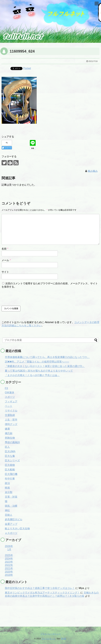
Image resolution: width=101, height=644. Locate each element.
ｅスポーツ (11, 533)
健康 (7, 429)
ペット (9, 406)
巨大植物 (10, 465)
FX (6, 388)
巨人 (7, 447)
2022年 (9, 565)
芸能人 (9, 515)
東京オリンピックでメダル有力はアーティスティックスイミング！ (42, 593)
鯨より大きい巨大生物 (17, 529)
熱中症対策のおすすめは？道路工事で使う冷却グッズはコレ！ (40, 588)
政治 (7, 483)
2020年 (9, 572)
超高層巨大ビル (14, 519)
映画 (7, 488)
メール (6, 260)
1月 (9, 549)
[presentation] (25, 297)
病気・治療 (11, 506)
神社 (7, 510)
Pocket (27, 68)
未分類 (9, 492)
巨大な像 (10, 456)
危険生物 (10, 438)
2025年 (9, 555)
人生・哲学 (11, 420)
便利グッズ (11, 424)
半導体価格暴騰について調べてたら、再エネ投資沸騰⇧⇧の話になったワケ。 (47, 357)
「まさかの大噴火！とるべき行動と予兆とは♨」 (32, 375)
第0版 (64, 639)
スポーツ (10, 397)
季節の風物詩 (12, 442)
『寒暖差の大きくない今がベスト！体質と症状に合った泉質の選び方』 (45, 366)
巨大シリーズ (12, 460)
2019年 (9, 575)
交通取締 (10, 415)
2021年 (9, 568)
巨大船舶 (10, 470)
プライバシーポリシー (51, 634)
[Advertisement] (18, 614)
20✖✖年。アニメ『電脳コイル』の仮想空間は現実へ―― (37, 362)
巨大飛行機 (11, 474)
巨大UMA (10, 451)
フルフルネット (48, 639)
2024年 (9, 559)
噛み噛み (93, 171)
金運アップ (11, 524)
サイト (5, 272)
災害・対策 (11, 497)
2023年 (9, 562)
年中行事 (10, 479)
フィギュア (11, 402)
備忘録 (9, 433)
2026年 (9, 546)
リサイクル (11, 411)
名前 (5, 249)
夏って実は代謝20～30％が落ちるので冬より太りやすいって (39, 371)
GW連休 (10, 392)
